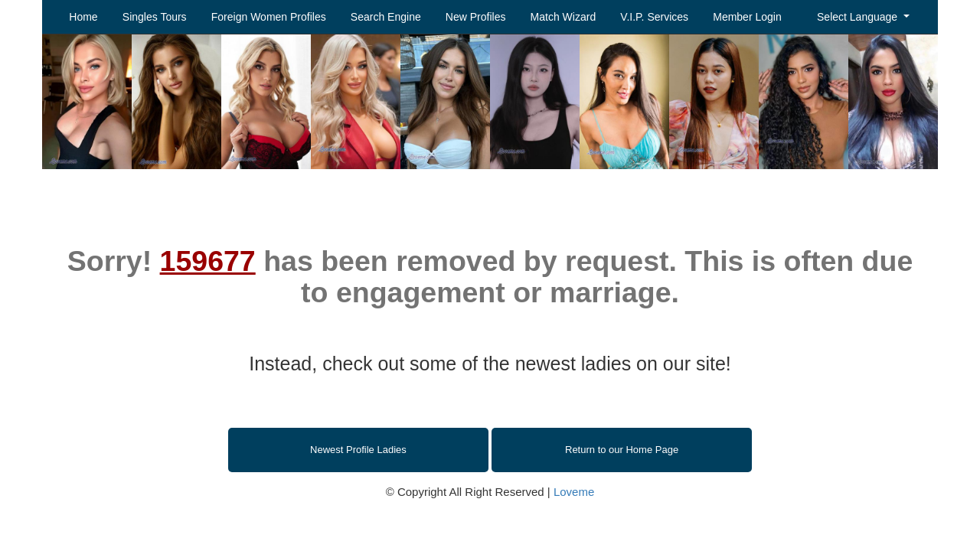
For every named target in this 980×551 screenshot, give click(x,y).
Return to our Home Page (622, 450)
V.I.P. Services (654, 17)
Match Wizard (563, 17)
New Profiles (476, 17)
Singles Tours (155, 17)
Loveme (574, 492)
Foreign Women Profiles (269, 17)
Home (83, 17)
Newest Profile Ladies (358, 450)
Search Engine (386, 17)
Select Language (859, 17)
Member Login (747, 17)
